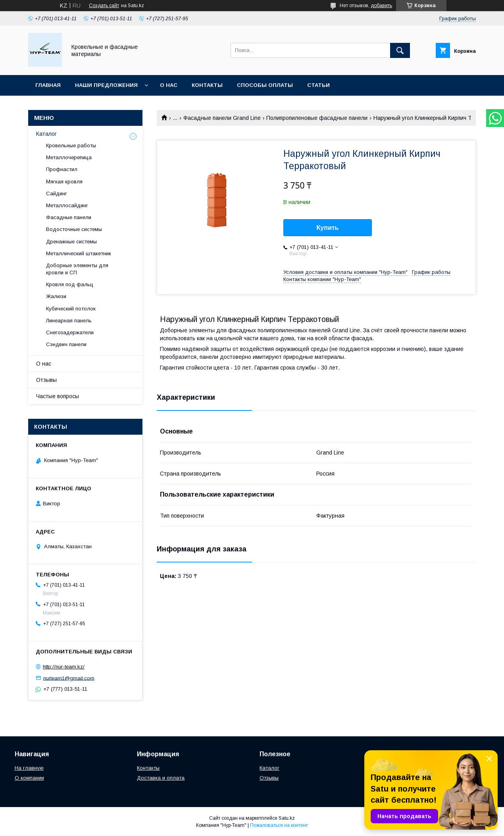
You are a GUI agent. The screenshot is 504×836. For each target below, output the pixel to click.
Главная (48, 85)
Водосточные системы (74, 229)
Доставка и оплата (161, 778)
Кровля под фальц (70, 284)
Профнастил (62, 169)
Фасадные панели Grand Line (222, 118)
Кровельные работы (71, 145)
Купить (328, 228)
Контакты (207, 85)
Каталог (46, 134)
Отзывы (46, 380)
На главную (29, 768)
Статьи (318, 85)
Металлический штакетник (79, 253)
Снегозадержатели (70, 332)
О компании (29, 778)
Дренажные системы (71, 242)
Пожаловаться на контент (279, 825)
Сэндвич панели (66, 344)
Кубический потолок (71, 309)
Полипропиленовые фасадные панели (317, 118)
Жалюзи (56, 296)
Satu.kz (287, 818)
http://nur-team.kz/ (64, 667)
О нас (169, 85)
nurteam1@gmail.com (69, 678)
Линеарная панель (69, 321)
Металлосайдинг (67, 205)
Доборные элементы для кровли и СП (77, 269)
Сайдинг (57, 194)
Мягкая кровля (64, 182)
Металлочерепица (69, 157)
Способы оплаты (265, 85)
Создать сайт (104, 6)
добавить (381, 6)
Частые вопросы (58, 396)
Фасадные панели (69, 217)
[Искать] (400, 50)
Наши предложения (106, 85)
